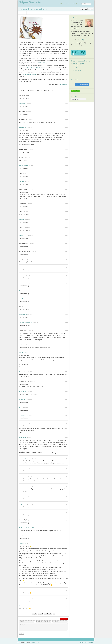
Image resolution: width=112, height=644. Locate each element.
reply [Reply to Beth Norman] (67, 371)
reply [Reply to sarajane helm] (67, 127)
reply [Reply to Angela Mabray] (67, 315)
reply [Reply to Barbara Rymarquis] (67, 96)
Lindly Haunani (63, 84)
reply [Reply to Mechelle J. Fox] (67, 476)
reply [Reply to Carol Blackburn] (67, 353)
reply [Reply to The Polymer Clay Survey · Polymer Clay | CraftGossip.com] (67, 528)
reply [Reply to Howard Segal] (67, 544)
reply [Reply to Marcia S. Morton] (67, 165)
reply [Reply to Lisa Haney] (67, 468)
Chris (20, 512)
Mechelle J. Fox (23, 476)
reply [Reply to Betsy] (67, 407)
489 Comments (49, 90)
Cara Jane (22, 181)
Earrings (53, 13)
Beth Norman (22, 371)
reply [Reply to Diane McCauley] (67, 330)
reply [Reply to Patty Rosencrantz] (67, 119)
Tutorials (30, 13)
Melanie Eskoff (23, 391)
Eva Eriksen (22, 104)
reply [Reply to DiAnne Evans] (67, 204)
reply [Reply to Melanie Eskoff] (67, 391)
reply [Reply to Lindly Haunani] (67, 458)
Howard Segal (23, 544)
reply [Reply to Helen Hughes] (67, 415)
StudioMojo (81, 40)
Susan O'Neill (22, 590)
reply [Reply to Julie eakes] (67, 423)
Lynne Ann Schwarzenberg (26, 323)
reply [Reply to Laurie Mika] (67, 345)
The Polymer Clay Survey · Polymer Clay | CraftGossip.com (34, 528)
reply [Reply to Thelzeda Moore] (67, 598)
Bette (30, 619)
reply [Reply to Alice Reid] (67, 219)
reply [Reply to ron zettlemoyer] (67, 150)
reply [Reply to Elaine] (67, 291)
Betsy (21, 407)
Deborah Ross (23, 399)
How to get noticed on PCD (87, 642)
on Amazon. (85, 45)
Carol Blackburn (23, 353)
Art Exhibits (82, 13)
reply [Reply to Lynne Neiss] (67, 299)
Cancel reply (64, 619)
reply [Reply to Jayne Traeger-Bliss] (67, 381)
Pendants (46, 13)
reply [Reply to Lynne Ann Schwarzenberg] (67, 323)
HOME (60, 4)
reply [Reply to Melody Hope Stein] (67, 243)
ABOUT (68, 4)
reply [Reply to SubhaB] (67, 267)
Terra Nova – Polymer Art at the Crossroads (36, 68)
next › (90, 9)
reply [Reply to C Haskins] (67, 227)
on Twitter (76, 68)
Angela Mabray (23, 315)
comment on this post (29, 74)
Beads (64, 13)
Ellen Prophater (23, 235)
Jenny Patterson (23, 504)
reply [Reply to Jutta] (67, 536)
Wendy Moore (23, 437)
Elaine (21, 291)
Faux (59, 13)
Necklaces (38, 13)
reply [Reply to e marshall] (67, 275)
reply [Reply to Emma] (67, 259)
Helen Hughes (23, 415)
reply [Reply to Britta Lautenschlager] (67, 251)
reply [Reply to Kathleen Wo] (67, 112)
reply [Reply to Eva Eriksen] (67, 104)
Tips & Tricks (22, 13)
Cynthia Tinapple (35, 642)
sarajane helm (23, 127)
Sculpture (90, 13)
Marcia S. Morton (23, 165)
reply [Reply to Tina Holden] (67, 606)
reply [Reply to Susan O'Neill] (67, 590)
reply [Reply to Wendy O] (67, 496)
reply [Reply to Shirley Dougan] (67, 189)
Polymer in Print (73, 13)
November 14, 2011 (36, 90)
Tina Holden (22, 606)
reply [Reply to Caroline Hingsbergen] (67, 520)
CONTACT (76, 4)
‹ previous (84, 9)
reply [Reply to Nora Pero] (67, 283)
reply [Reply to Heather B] (67, 158)
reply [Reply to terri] (67, 307)
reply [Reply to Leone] (67, 173)
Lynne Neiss (22, 299)
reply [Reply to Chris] (67, 212)
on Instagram (77, 70)
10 (51, 614)
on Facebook (76, 66)
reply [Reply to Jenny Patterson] (67, 504)
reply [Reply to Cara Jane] (67, 181)
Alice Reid (22, 219)
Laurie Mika (22, 345)
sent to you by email (79, 64)
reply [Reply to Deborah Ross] (67, 399)
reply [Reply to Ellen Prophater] (67, 235)
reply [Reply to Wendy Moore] (67, 437)
